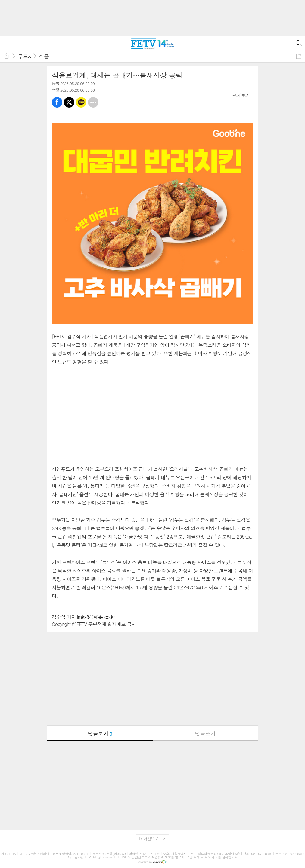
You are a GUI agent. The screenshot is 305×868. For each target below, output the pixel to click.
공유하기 (299, 56)
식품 (44, 56)
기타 (93, 102)
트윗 (69, 102)
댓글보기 (100, 734)
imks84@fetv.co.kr (96, 617)
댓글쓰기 (205, 734)
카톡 (81, 102)
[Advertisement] (153, 15)
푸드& (25, 56)
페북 (57, 102)
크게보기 (241, 95)
